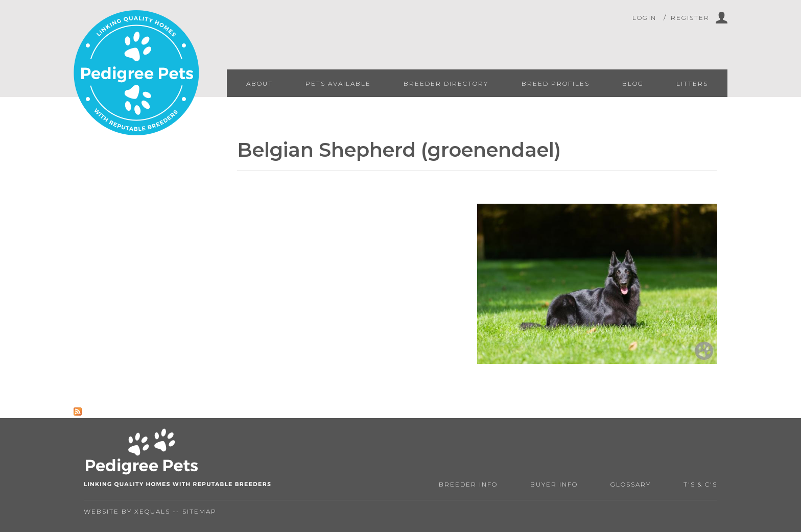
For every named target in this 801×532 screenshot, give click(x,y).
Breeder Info (468, 484)
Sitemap (199, 511)
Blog (633, 83)
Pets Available (338, 83)
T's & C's (700, 484)
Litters (692, 83)
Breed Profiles (556, 83)
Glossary (631, 484)
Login (644, 18)
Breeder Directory (446, 83)
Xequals (152, 511)
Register (690, 18)
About (260, 83)
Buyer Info (554, 484)
